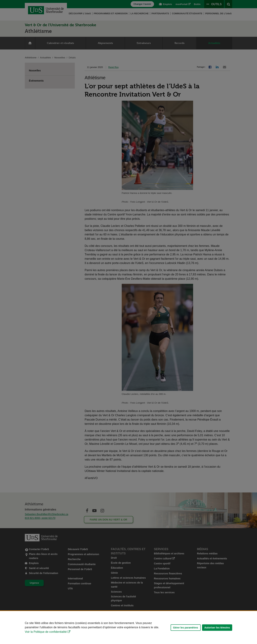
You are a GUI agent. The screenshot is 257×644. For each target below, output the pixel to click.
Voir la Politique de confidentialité (46, 632)
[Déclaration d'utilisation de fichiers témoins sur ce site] (128, 627)
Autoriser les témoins (217, 628)
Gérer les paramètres (186, 628)
